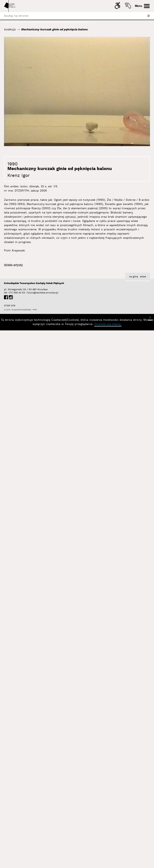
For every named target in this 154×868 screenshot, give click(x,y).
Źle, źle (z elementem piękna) (49, 789)
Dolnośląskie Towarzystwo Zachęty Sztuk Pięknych (34, 818)
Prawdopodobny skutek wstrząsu (46, 485)
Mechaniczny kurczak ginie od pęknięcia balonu (54, 30)
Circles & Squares (137, 560)
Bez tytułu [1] (60, 713)
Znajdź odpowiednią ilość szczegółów (43, 409)
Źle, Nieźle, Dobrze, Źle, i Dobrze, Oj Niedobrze (117, 332)
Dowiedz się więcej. (108, 859)
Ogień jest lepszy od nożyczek (49, 562)
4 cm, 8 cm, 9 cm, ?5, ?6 (132, 790)
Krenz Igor (19, 176)
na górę (134, 811)
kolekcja (10, 30)
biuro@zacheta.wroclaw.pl (29, 828)
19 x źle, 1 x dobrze (136, 408)
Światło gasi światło (135, 635)
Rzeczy (145, 484)
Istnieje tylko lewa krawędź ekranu (45, 637)
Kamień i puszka (58, 334)
